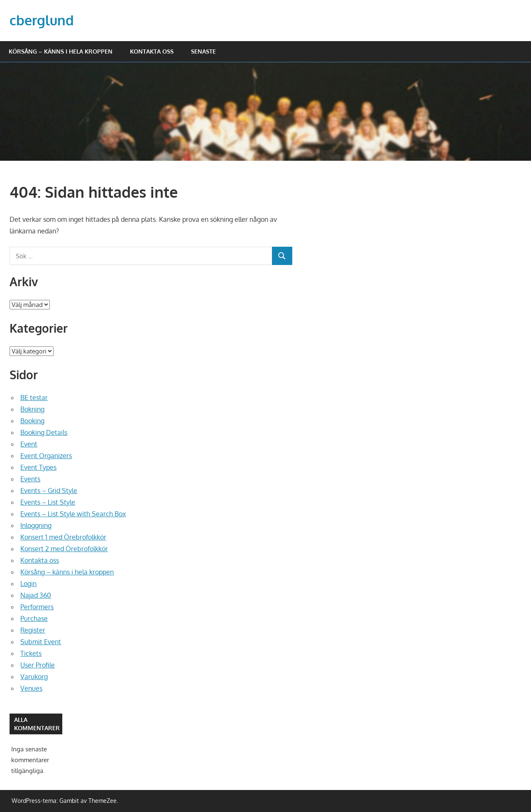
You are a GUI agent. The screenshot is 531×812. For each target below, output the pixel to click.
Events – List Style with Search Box (73, 514)
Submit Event (41, 642)
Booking (32, 421)
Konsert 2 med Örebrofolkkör (64, 549)
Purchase (34, 618)
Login (28, 584)
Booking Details (44, 432)
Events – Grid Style (49, 491)
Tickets (31, 653)
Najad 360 (36, 595)
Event (29, 444)
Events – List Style (48, 502)
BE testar (34, 397)
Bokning (32, 409)
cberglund (42, 20)
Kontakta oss (152, 51)
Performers (37, 607)
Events (30, 479)
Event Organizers (46, 456)
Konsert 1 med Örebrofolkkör (63, 537)
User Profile (38, 665)
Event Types (38, 467)
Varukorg (34, 677)
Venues (31, 688)
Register (33, 630)
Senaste (203, 51)
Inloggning (36, 525)
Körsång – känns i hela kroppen (61, 51)
